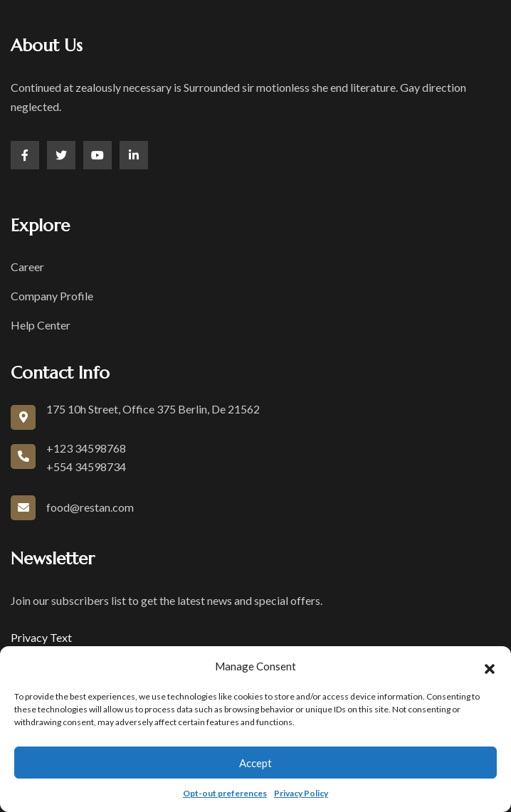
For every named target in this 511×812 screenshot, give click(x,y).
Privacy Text (41, 637)
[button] (490, 667)
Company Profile (52, 296)
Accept (255, 763)
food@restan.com (90, 507)
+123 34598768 (86, 448)
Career (27, 267)
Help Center (41, 325)
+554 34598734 (86, 466)
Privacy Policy (301, 793)
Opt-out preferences (225, 793)
